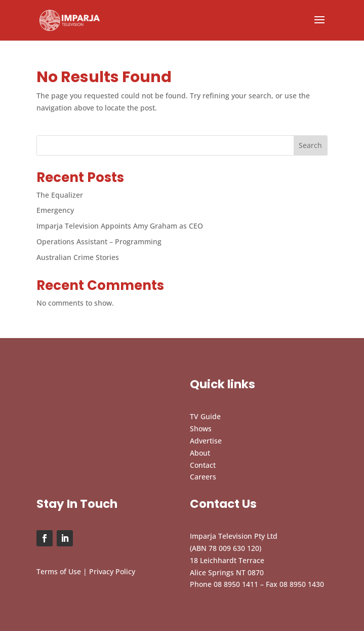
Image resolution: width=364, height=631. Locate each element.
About (200, 453)
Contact (203, 465)
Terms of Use (59, 571)
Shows (201, 429)
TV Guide (205, 416)
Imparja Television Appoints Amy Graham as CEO (120, 226)
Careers (203, 477)
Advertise (206, 441)
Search (310, 145)
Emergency (55, 210)
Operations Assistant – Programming (99, 242)
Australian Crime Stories (78, 257)
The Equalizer (60, 195)
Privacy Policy (112, 571)
